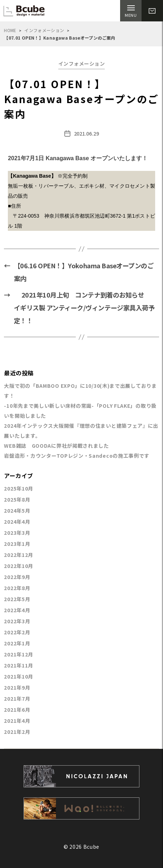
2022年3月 (17, 621)
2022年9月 (17, 577)
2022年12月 (19, 555)
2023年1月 (17, 544)
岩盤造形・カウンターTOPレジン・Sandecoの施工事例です (77, 456)
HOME (10, 30)
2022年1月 (17, 643)
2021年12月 (19, 654)
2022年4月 (17, 610)
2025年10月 (19, 488)
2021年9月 (17, 687)
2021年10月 (19, 676)
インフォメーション (44, 30)
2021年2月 (17, 732)
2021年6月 (17, 710)
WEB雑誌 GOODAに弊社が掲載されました (56, 446)
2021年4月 (17, 721)
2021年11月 (19, 665)
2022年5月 (17, 599)
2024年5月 (17, 511)
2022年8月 (17, 588)
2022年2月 (17, 632)
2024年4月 (17, 522)
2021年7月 (17, 699)
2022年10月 (19, 566)
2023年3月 (17, 533)
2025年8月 (17, 499)
